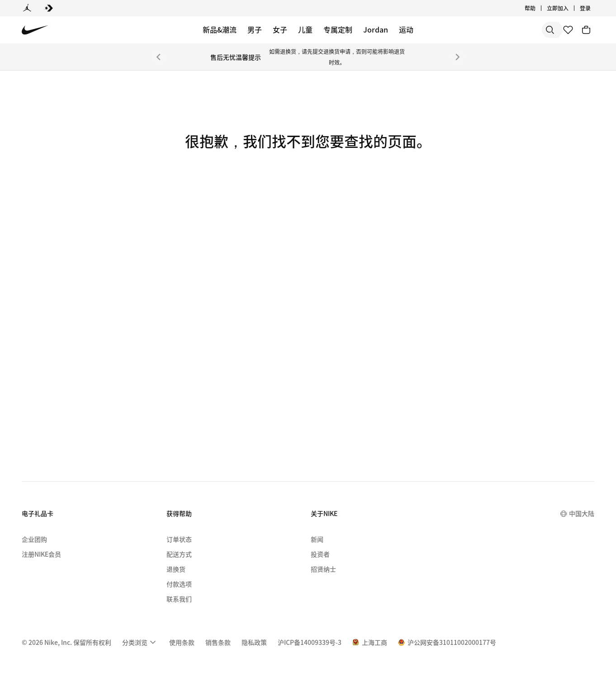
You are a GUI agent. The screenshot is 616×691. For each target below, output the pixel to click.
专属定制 (338, 29)
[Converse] (49, 8)
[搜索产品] (521, 30)
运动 (406, 29)
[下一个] (458, 57)
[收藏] (568, 30)
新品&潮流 (220, 29)
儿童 (305, 29)
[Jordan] (27, 8)
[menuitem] (140, 642)
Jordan (376, 29)
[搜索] (485, 30)
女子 (280, 29)
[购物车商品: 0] (586, 30)
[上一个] (158, 57)
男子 (255, 29)
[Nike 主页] (35, 30)
